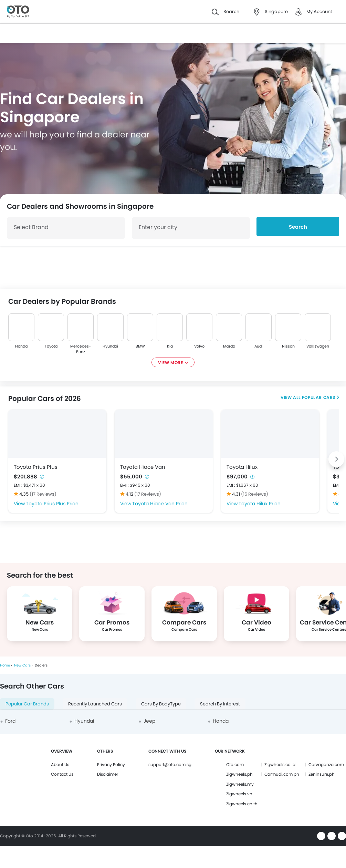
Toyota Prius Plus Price (52, 504)
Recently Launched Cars (95, 704)
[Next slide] (336, 459)
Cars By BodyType (161, 704)
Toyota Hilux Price (260, 504)
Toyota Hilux (242, 467)
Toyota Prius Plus (36, 467)
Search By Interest (220, 704)
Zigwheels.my (240, 784)
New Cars (22, 665)
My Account (319, 12)
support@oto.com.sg (170, 764)
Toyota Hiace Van (143, 467)
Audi (259, 346)
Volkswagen (318, 346)
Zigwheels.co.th (242, 804)
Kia (170, 346)
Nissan (288, 346)
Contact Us (62, 774)
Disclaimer (108, 774)
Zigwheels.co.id (280, 764)
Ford (10, 721)
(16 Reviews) (255, 494)
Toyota (51, 346)
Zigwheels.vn (239, 794)
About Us (60, 764)
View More (170, 363)
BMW (140, 346)
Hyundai (110, 346)
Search (298, 227)
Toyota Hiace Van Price (160, 504)
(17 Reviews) (43, 494)
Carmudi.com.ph (282, 774)
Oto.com (235, 764)
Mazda (229, 346)
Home (5, 665)
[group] (40, 614)
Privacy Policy (111, 764)
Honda (21, 346)
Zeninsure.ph (322, 774)
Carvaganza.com (326, 764)
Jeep (149, 721)
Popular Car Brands (27, 704)
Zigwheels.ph (239, 774)
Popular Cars (319, 397)
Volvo (199, 346)
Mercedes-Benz (81, 349)
